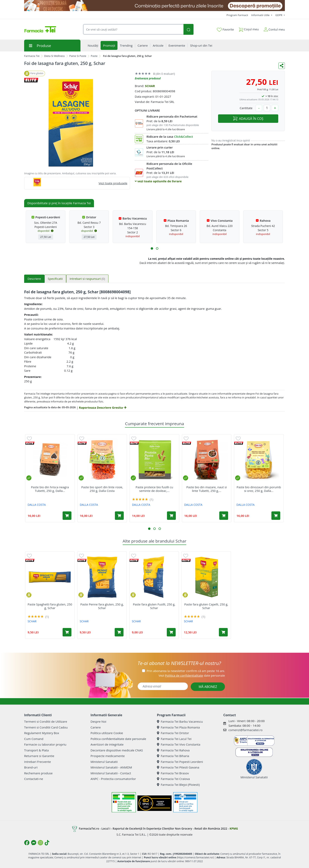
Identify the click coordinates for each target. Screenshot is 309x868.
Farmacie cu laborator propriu (45, 744)
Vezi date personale (192, 675)
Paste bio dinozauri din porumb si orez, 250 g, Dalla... (259, 489)
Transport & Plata (36, 750)
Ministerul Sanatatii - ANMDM (111, 767)
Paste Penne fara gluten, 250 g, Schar (102, 606)
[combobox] (133, 29)
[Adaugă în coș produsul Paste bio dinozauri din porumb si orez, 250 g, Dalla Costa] (276, 516)
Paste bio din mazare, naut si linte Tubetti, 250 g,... (207, 489)
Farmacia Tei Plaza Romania (178, 727)
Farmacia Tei (32, 56)
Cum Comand (34, 739)
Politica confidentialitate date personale (118, 739)
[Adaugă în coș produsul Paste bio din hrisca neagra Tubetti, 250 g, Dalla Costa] (67, 516)
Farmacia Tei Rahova (173, 750)
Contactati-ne (34, 779)
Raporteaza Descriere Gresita (102, 407)
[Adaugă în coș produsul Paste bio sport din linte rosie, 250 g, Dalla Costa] (119, 516)
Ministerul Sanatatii (104, 762)
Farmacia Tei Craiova (173, 779)
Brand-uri (31, 767)
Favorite (225, 30)
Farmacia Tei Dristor (173, 733)
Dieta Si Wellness (54, 56)
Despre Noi (98, 721)
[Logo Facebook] (27, 843)
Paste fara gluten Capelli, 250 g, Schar (206, 606)
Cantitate (246, 108)
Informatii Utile (261, 15)
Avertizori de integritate (107, 744)
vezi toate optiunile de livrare (158, 181)
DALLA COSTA (37, 505)
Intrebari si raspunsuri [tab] (87, 279)
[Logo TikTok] (47, 843)
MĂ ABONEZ (208, 687)
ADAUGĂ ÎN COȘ (248, 119)
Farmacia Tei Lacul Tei (174, 739)
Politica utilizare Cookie (107, 733)
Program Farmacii (237, 15)
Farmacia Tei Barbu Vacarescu (180, 721)
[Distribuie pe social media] (282, 66)
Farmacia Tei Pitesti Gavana (178, 767)
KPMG (234, 828)
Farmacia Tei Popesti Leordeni (180, 762)
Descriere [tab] (34, 279)
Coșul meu (249, 28)
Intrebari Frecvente (38, 762)
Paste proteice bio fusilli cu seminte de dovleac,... (154, 489)
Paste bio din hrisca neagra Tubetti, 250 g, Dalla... (50, 489)
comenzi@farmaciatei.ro (245, 730)
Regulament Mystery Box (42, 733)
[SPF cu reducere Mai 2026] (154, 6)
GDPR (279, 15)
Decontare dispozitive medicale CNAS (117, 750)
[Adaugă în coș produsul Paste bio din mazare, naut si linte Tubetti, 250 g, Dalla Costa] (224, 516)
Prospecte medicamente (108, 756)
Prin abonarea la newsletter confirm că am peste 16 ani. (186, 671)
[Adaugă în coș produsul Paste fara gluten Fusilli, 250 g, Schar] (171, 632)
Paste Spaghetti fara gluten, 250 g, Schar (50, 606)
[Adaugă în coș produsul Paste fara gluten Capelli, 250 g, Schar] (223, 632)
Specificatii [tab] (55, 279)
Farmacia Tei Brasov (173, 773)
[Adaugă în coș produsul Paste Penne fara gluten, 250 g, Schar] (119, 632)
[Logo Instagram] (40, 843)
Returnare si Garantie (39, 756)
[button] (152, 248)
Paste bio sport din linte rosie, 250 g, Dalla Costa (102, 489)
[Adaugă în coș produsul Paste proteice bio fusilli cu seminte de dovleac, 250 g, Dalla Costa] (171, 516)
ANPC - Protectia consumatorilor (113, 779)
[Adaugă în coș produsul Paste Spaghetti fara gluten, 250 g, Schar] (67, 632)
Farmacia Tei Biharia (173, 756)
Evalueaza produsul (148, 78)
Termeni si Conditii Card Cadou (46, 727)
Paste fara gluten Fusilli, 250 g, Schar (154, 606)
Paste (94, 56)
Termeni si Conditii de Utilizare (46, 721)
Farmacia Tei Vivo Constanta (179, 744)
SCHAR (150, 86)
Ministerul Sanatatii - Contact (111, 773)
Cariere (96, 727)
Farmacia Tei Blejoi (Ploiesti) (178, 785)
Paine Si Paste (78, 56)
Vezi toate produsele (113, 183)
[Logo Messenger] (34, 843)
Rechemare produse (38, 773)
